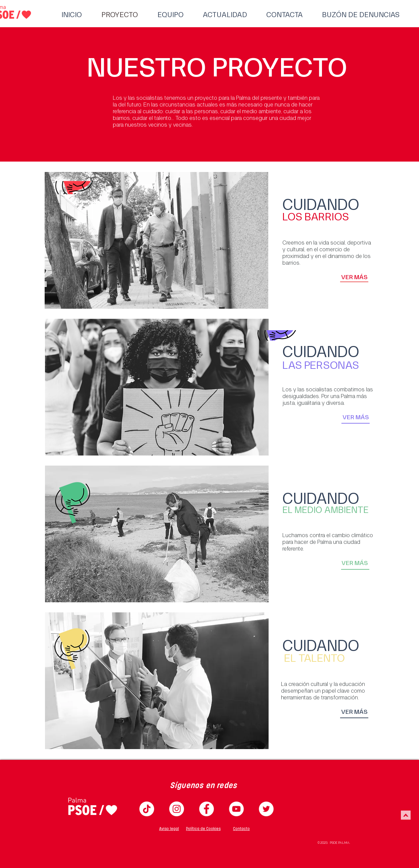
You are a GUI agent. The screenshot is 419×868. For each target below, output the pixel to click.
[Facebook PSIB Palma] (206, 809)
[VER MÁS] (354, 277)
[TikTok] (147, 809)
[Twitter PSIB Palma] (266, 809)
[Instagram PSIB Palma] (177, 809)
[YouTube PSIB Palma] (236, 809)
